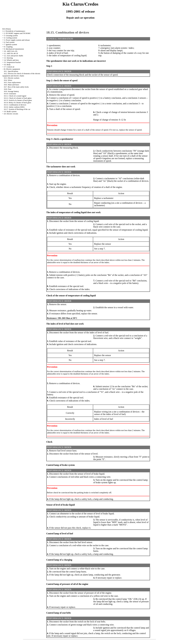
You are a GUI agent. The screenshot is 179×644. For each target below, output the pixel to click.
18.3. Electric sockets (12, 78)
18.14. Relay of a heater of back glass (17, 103)
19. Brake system (10, 111)
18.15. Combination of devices (15, 105)
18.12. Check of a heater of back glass (18, 98)
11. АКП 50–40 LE (11, 53)
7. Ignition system (10, 44)
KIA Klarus (7, 29)
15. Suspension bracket (12, 62)
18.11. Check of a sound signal (15, 96)
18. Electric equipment (12, 69)
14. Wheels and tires (11, 60)
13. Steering (8, 58)
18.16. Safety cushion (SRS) (14, 107)
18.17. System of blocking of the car (17, 109)
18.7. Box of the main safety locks (16, 87)
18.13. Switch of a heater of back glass (18, 100)
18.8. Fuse (8, 89)
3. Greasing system (11, 36)
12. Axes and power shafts (13, 56)
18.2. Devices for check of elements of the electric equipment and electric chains (21, 75)
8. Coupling (8, 47)
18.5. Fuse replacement (12, 82)
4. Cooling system (10, 38)
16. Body (7, 65)
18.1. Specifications (11, 71)
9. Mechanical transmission (14, 49)
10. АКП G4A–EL (11, 51)
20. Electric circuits (11, 114)
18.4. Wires (8, 80)
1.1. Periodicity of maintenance (14, 31)
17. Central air (9, 67)
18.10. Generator (10, 94)
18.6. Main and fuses (11, 85)
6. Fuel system (9, 42)
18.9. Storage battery (11, 91)
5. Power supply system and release (17, 40)
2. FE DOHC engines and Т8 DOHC (17, 33)
